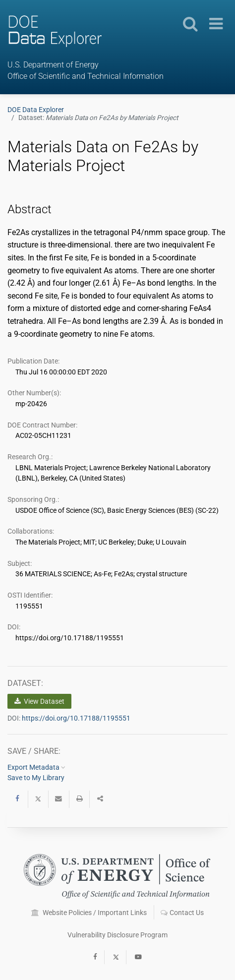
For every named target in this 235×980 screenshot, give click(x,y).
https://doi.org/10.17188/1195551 (76, 718)
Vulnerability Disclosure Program (117, 935)
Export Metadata (36, 767)
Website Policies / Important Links (89, 913)
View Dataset (39, 701)
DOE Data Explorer (36, 110)
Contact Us (182, 913)
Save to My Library (36, 778)
